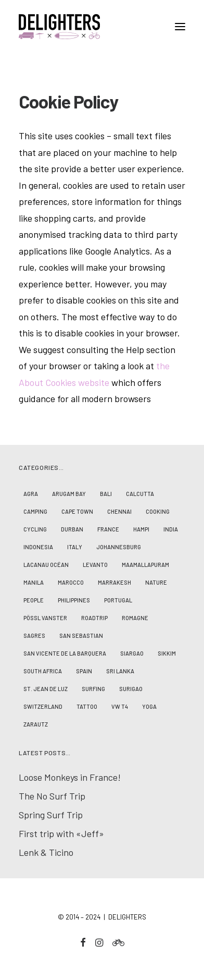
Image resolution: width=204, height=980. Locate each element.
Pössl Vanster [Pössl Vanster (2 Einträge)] (45, 618)
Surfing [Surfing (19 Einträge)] (93, 689)
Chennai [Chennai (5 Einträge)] (119, 511)
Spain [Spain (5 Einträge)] (84, 671)
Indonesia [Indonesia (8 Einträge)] (38, 547)
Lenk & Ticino (46, 852)
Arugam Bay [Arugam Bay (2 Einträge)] (69, 494)
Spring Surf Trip (51, 815)
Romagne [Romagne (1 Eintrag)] (135, 618)
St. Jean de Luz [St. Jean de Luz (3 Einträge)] (46, 689)
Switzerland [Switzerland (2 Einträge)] (43, 706)
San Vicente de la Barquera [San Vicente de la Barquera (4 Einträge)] (65, 653)
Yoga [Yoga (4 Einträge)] (149, 706)
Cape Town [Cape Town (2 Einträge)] (77, 511)
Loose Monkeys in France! (70, 777)
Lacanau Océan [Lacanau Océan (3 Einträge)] (46, 565)
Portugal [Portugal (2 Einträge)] (118, 600)
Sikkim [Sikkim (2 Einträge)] (167, 653)
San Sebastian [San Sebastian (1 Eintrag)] (81, 636)
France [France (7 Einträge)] (108, 529)
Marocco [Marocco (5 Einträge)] (71, 582)
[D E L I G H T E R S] (102, 27)
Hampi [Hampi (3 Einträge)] (141, 529)
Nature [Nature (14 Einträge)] (156, 582)
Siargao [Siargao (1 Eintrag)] (132, 653)
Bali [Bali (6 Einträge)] (106, 494)
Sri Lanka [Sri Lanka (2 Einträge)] (120, 671)
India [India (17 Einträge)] (171, 529)
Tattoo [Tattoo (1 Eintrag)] (87, 706)
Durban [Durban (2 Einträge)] (72, 529)
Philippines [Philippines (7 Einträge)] (74, 600)
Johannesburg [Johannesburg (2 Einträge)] (119, 547)
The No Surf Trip (52, 796)
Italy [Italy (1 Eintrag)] (75, 547)
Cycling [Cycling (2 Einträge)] (35, 529)
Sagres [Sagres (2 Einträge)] (34, 636)
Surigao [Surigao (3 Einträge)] (131, 689)
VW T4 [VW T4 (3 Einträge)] (120, 706)
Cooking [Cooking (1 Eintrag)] (158, 511)
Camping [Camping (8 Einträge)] (35, 511)
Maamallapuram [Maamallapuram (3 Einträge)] (145, 565)
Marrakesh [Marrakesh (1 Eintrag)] (114, 582)
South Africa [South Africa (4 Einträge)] (43, 671)
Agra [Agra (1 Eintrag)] (31, 494)
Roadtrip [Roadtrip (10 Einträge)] (94, 618)
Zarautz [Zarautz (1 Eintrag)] (36, 724)
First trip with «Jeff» (61, 833)
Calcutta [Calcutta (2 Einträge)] (140, 494)
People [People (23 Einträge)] (34, 600)
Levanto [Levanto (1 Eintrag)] (95, 565)
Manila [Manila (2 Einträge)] (34, 582)
